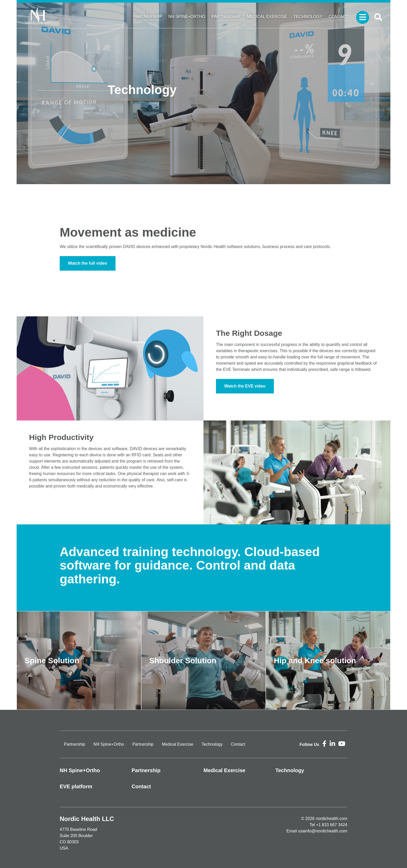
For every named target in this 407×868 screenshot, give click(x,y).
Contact (338, 16)
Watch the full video (88, 263)
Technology (308, 16)
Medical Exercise (267, 16)
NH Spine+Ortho (187, 16)
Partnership (148, 16)
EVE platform (76, 786)
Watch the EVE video (245, 386)
